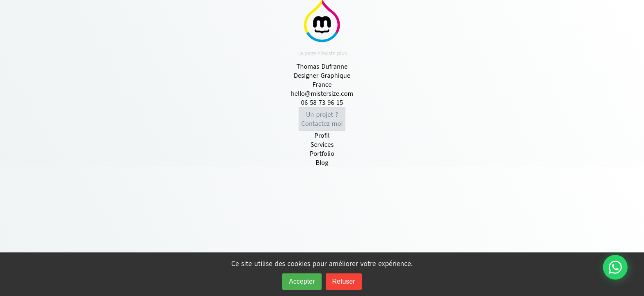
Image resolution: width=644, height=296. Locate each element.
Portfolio (322, 154)
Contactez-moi (322, 119)
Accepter (302, 281)
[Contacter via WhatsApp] (615, 267)
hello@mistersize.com (322, 94)
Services (322, 145)
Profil (322, 136)
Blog (322, 163)
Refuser (344, 281)
